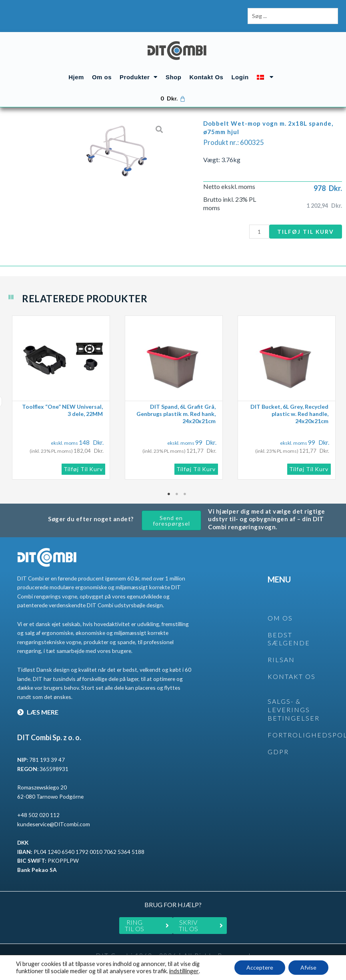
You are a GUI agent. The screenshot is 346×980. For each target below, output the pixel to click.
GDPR (278, 752)
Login (240, 77)
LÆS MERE (38, 712)
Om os (102, 77)
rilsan (281, 660)
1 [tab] (169, 494)
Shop (174, 77)
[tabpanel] (64, 398)
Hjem (76, 77)
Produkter (139, 77)
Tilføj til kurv (306, 232)
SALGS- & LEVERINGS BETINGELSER (294, 710)
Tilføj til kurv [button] (83, 469)
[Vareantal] (259, 232)
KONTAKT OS (292, 676)
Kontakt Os (206, 77)
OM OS (280, 618)
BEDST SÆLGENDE (289, 639)
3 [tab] (185, 494)
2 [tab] (177, 494)
